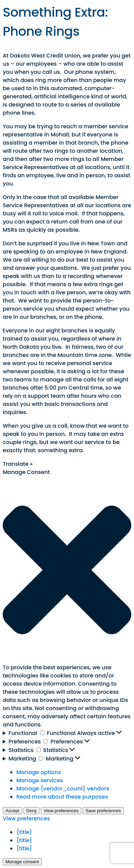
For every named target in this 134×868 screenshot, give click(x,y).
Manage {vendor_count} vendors (63, 789)
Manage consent (22, 862)
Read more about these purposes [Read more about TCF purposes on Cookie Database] (62, 797)
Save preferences (103, 811)
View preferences (61, 811)
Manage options (39, 772)
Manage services (40, 780)
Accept (12, 811)
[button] (67, 570)
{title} (24, 832)
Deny (31, 811)
